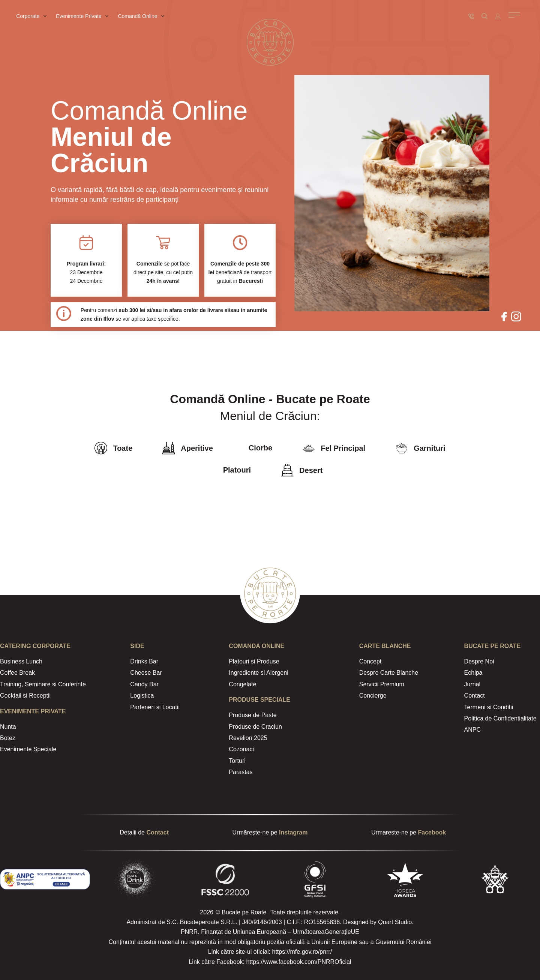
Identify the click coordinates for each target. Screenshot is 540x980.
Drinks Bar (144, 661)
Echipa (473, 673)
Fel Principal (343, 448)
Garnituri (429, 448)
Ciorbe (260, 448)
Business (12, 661)
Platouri (237, 470)
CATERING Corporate (35, 646)
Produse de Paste (253, 715)
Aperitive (197, 448)
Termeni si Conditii (489, 707)
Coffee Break (17, 673)
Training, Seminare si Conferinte (43, 684)
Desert (311, 470)
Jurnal (472, 684)
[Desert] (287, 470)
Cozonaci (241, 749)
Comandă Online (142, 16)
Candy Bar (144, 684)
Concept (370, 661)
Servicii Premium (382, 684)
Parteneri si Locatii (155, 707)
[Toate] (101, 448)
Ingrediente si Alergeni (258, 673)
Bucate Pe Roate (493, 646)
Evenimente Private (84, 16)
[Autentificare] (498, 16)
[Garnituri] (402, 448)
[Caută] (484, 16)
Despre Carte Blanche (389, 673)
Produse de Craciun (255, 727)
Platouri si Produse (254, 661)
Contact (475, 696)
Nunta (8, 727)
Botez (8, 738)
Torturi (237, 761)
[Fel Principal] (309, 448)
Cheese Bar (146, 673)
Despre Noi (479, 661)
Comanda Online (256, 646)
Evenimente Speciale (28, 749)
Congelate (242, 684)
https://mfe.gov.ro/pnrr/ (302, 952)
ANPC (472, 730)
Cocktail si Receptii (25, 696)
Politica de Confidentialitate (500, 718)
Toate (123, 448)
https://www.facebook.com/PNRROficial (298, 962)
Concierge (373, 696)
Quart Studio (395, 922)
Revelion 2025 (248, 738)
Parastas (241, 772)
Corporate (33, 16)
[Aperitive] (169, 448)
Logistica (142, 696)
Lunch (33, 661)
